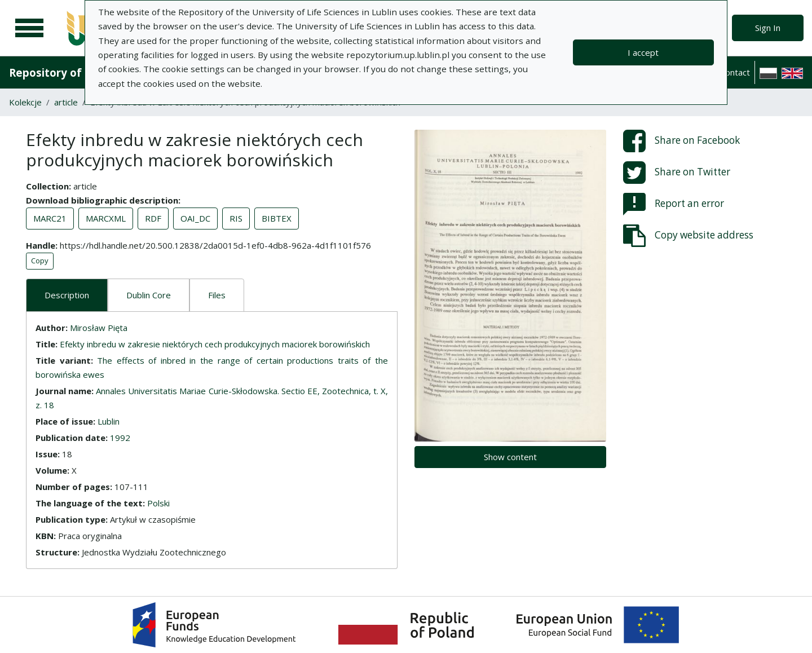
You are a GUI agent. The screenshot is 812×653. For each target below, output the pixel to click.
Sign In (768, 28)
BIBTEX (277, 218)
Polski (158, 503)
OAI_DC (195, 218)
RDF (153, 218)
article (66, 102)
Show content (510, 457)
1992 (120, 438)
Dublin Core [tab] (149, 295)
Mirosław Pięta (99, 328)
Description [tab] (67, 295)
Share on (681, 141)
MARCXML (106, 218)
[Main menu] (29, 28)
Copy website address (688, 236)
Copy (40, 261)
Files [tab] (217, 295)
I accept (643, 52)
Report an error (674, 204)
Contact (735, 72)
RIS (236, 218)
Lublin (109, 421)
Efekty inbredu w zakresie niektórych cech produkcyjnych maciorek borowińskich (215, 344)
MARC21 (50, 218)
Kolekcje (25, 102)
